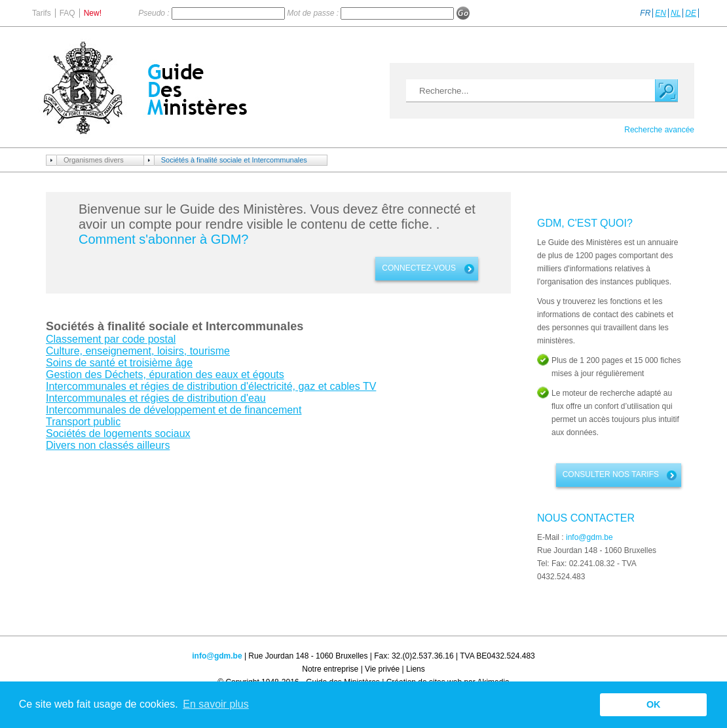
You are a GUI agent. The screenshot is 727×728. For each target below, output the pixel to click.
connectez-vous (419, 268)
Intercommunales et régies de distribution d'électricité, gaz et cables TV (211, 386)
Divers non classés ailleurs (108, 445)
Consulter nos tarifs (611, 474)
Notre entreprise (330, 669)
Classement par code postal (111, 339)
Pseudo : (155, 13)
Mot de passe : (314, 13)
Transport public (83, 422)
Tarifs (42, 13)
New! (93, 13)
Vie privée (382, 669)
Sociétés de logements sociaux (118, 433)
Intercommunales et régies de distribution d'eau (156, 398)
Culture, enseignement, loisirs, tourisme (138, 351)
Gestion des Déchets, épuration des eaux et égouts (165, 374)
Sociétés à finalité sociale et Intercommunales (234, 160)
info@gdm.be (589, 537)
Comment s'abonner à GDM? (163, 239)
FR (645, 13)
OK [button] (654, 704)
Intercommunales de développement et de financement (174, 410)
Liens (416, 669)
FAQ (67, 13)
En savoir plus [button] (216, 704)
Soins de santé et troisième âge (119, 363)
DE (691, 13)
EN (661, 13)
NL (676, 13)
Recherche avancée (659, 130)
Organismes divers (94, 160)
